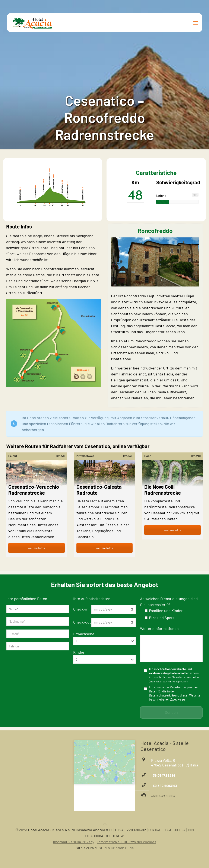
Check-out (82, 622)
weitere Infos (36, 548)
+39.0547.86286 (163, 775)
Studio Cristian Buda (116, 848)
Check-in (81, 609)
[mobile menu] (196, 23)
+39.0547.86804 (163, 796)
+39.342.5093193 (164, 786)
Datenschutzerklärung (164, 695)
